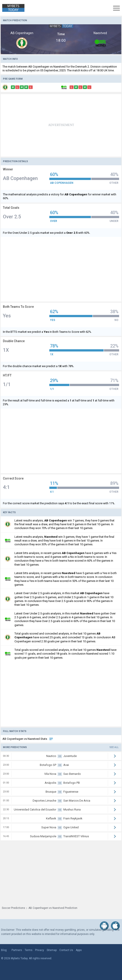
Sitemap (52, 950)
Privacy (40, 950)
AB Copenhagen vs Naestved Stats (28, 739)
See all (114, 747)
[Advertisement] (61, 125)
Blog (4, 950)
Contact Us (66, 950)
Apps (79, 950)
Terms (29, 950)
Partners (17, 950)
